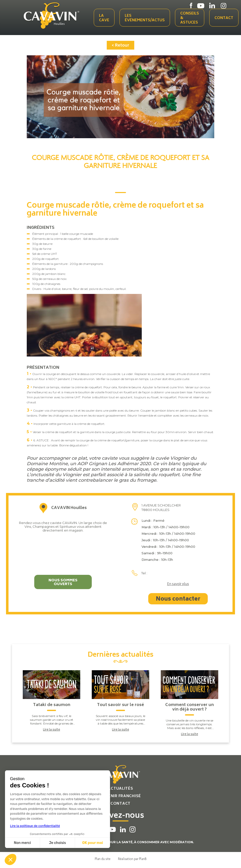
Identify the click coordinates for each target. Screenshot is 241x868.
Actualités (120, 789)
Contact (224, 18)
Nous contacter (178, 599)
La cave (104, 18)
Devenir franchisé (120, 796)
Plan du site (103, 859)
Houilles (59, 24)
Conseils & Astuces (190, 18)
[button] (10, 859)
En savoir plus (178, 585)
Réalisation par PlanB (132, 859)
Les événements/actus (145, 18)
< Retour (120, 46)
